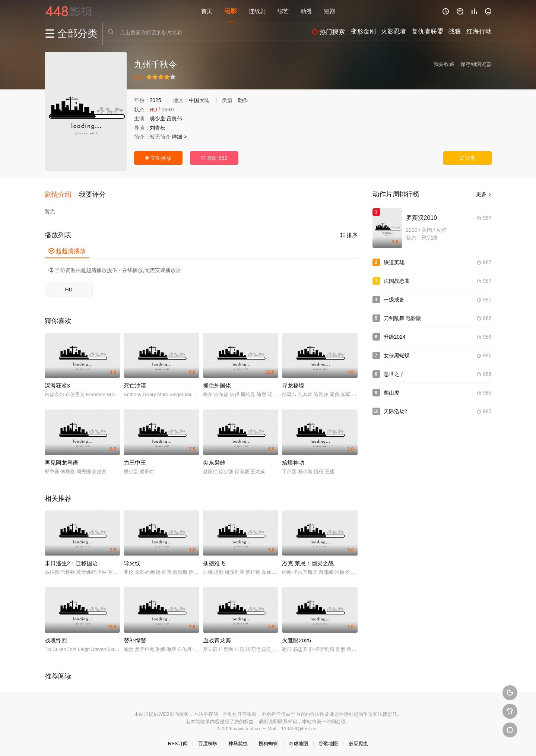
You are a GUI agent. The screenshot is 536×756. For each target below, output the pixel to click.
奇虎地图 (298, 741)
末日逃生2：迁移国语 (71, 561)
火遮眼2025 (296, 638)
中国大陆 (199, 100)
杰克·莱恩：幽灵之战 (308, 561)
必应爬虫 (358, 741)
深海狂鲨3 (57, 383)
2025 (156, 100)
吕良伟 (174, 118)
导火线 (132, 561)
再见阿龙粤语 (61, 460)
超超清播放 (67, 249)
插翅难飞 (214, 561)
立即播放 (158, 158)
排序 (349, 233)
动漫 (306, 11)
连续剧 (257, 11)
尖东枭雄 (214, 460)
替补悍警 (135, 638)
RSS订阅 (178, 741)
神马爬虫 (238, 741)
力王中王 (135, 460)
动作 (243, 100)
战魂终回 (56, 638)
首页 (207, 11)
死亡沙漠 (135, 383)
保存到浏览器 (476, 64)
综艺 (283, 11)
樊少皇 (158, 118)
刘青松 (158, 128)
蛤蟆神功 (293, 460)
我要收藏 (444, 64)
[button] (62, 193)
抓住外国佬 (217, 383)
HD (69, 287)
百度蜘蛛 (208, 741)
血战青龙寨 (217, 638)
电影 (231, 11)
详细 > (179, 137)
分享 (467, 158)
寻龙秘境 (293, 383)
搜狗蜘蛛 (268, 741)
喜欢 (214, 158)
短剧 (329, 11)
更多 (484, 194)
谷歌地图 (328, 741)
